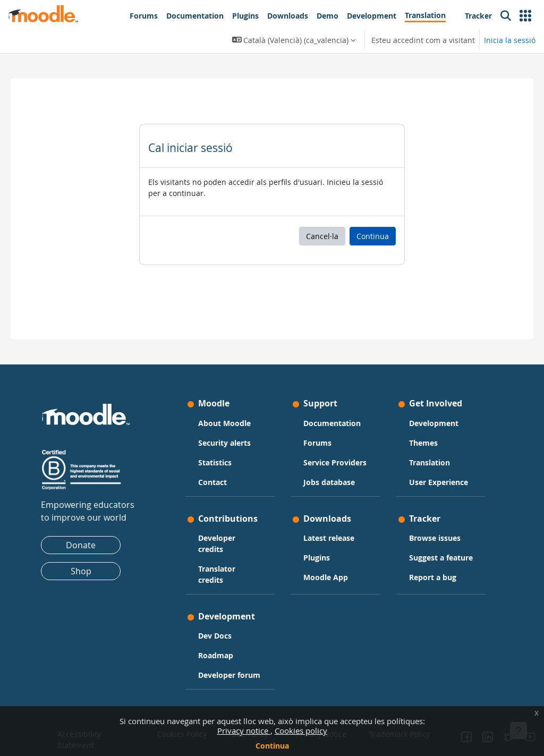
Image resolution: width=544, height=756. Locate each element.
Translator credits (222, 566)
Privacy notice (244, 730)
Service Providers (321, 438)
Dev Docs (220, 628)
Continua (272, 746)
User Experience (424, 458)
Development (428, 393)
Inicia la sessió (510, 40)
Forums (317, 413)
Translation (424, 433)
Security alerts (230, 413)
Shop (91, 542)
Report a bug (427, 570)
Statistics (220, 433)
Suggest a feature (421, 545)
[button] (525, 16)
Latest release (329, 520)
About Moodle (230, 393)
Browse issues (430, 520)
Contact (218, 452)
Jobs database (329, 464)
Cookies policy (301, 730)
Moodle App (326, 559)
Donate (91, 516)
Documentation (332, 393)
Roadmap (221, 647)
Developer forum (222, 673)
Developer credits (222, 536)
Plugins (317, 540)
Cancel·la (322, 236)
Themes (418, 413)
